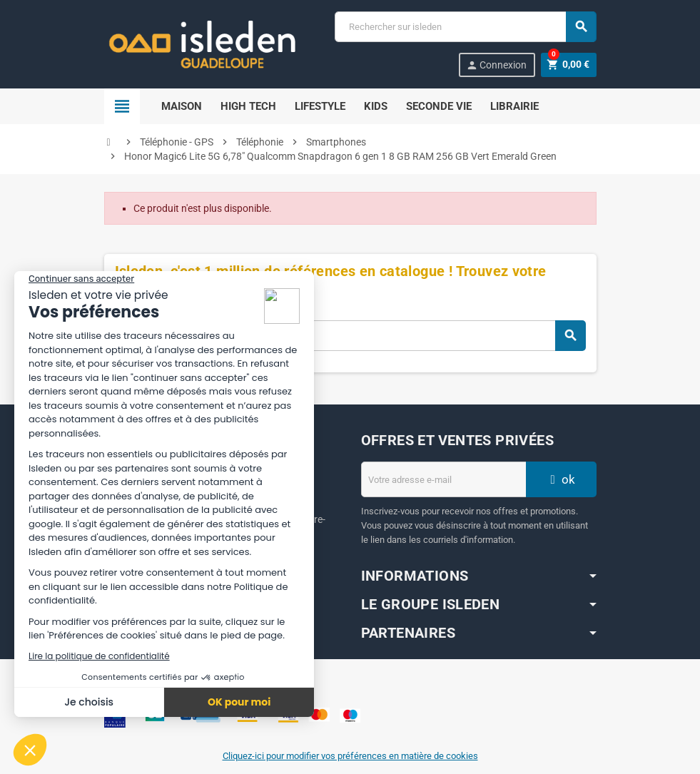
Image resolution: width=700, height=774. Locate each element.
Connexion (496, 65)
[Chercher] (465, 27)
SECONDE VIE (439, 106)
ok (561, 479)
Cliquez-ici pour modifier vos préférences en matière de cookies (350, 756)
